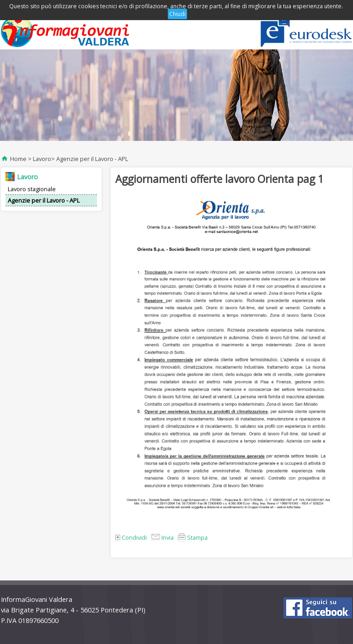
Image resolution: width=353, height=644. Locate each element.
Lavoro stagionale (32, 189)
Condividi (131, 537)
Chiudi (177, 14)
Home (18, 159)
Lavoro (42, 159)
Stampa (193, 537)
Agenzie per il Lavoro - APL (92, 159)
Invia (162, 537)
